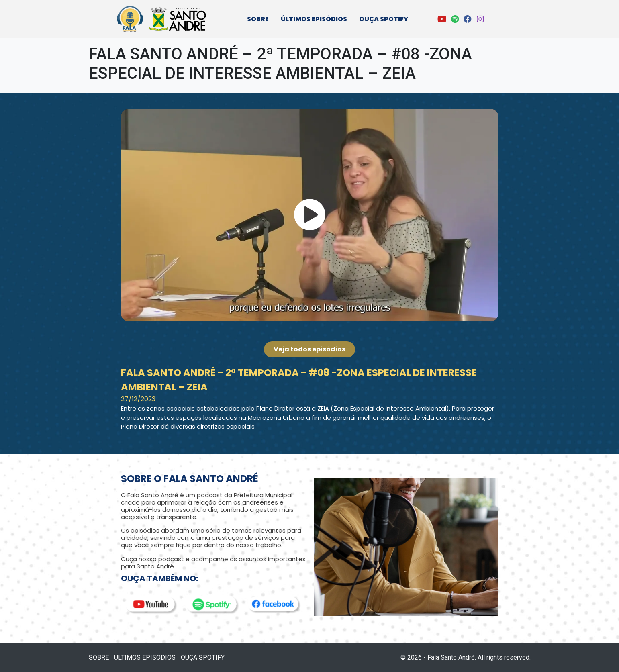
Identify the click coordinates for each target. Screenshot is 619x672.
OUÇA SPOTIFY (384, 19)
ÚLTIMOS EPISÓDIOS (314, 19)
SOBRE (258, 19)
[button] (310, 215)
